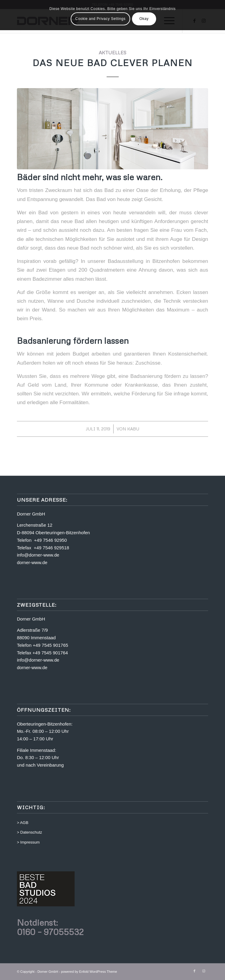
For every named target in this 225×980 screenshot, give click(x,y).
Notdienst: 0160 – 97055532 (50, 927)
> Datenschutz (29, 832)
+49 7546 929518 (51, 548)
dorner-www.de (32, 562)
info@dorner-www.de (38, 555)
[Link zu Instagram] (204, 971)
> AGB (23, 823)
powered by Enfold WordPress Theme (89, 972)
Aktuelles (112, 52)
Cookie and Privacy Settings (100, 19)
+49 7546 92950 (51, 540)
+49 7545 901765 (50, 645)
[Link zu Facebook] (194, 971)
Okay (144, 19)
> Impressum (28, 842)
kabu (133, 429)
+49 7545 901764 (50, 653)
